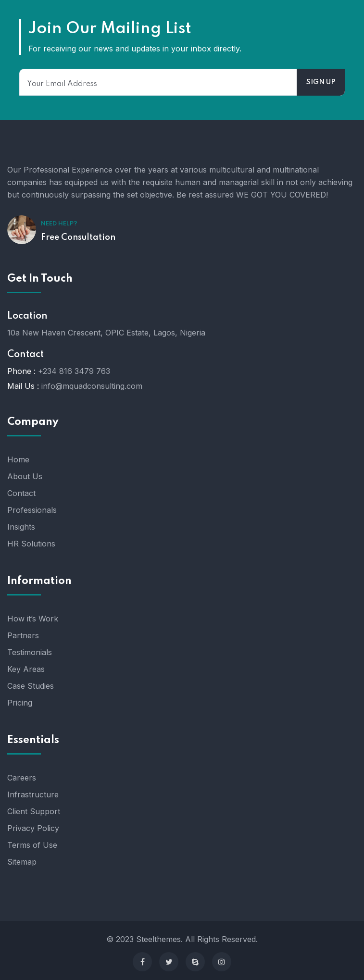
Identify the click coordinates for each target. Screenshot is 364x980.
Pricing (20, 703)
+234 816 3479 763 (74, 371)
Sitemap (22, 862)
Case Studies (31, 686)
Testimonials (30, 652)
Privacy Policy (33, 828)
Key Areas (26, 669)
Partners (23, 635)
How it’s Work (33, 619)
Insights (21, 527)
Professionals (32, 510)
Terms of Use (32, 845)
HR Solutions (31, 544)
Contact (21, 493)
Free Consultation (78, 237)
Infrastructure (33, 794)
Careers (22, 778)
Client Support (34, 811)
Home (18, 459)
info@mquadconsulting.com (92, 386)
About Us (25, 476)
